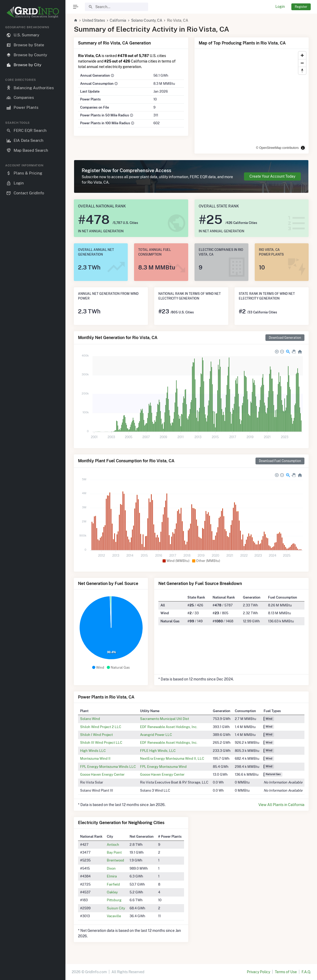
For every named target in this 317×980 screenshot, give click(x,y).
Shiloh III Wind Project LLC (101, 742)
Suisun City (116, 908)
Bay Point (114, 852)
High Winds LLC (93, 751)
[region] (33, 499)
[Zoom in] (302, 55)
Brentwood (115, 860)
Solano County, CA (147, 20)
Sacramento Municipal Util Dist (165, 719)
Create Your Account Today (272, 176)
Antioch (113, 844)
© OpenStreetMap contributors (277, 148)
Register (301, 7)
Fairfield (113, 884)
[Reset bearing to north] (302, 71)
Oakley (112, 892)
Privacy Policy (258, 972)
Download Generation (285, 338)
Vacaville (114, 916)
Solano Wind (90, 719)
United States (94, 20)
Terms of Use (286, 972)
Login (280, 7)
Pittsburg (114, 900)
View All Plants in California (281, 805)
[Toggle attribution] (303, 148)
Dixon (111, 868)
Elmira (112, 876)
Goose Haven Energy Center (102, 774)
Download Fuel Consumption (280, 461)
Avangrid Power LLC (156, 735)
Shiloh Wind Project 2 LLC (101, 727)
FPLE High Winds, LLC (158, 751)
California (118, 20)
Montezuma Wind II (95, 758)
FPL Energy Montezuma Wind (163, 767)
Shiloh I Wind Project (96, 735)
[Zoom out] (302, 63)
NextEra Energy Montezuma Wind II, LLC (172, 758)
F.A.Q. (306, 972)
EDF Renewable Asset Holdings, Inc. (169, 727)
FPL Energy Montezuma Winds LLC (108, 767)
